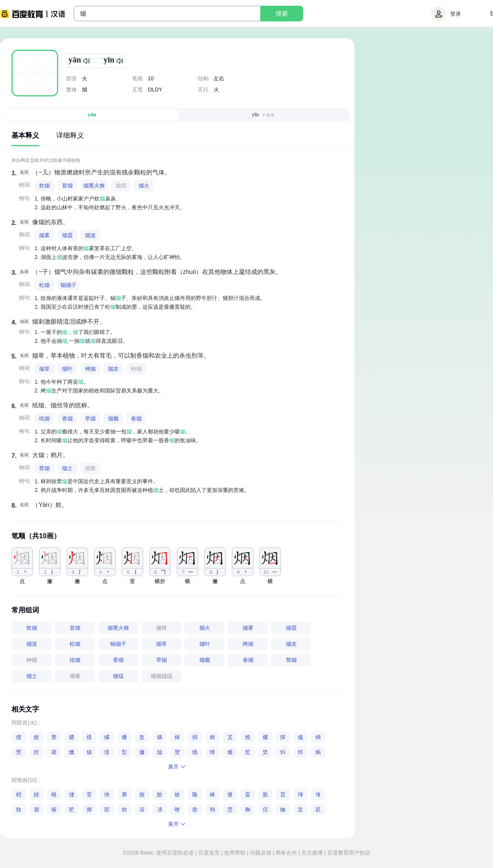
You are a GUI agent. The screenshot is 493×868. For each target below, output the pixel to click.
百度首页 (209, 853)
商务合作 (286, 853)
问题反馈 (261, 853)
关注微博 (312, 853)
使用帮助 (235, 853)
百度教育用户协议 (348, 853)
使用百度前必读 (176, 853)
